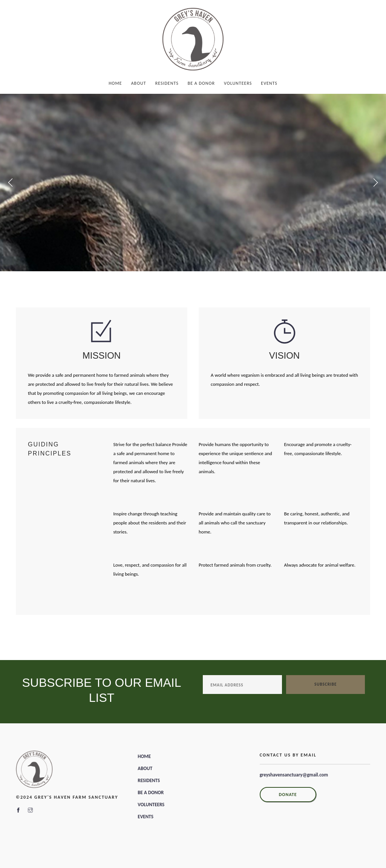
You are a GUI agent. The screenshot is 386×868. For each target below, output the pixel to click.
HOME (144, 756)
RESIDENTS (149, 780)
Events (269, 83)
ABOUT (145, 768)
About (139, 83)
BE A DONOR (151, 792)
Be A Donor (201, 83)
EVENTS (145, 817)
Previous (11, 183)
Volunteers (238, 83)
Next (375, 183)
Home (115, 83)
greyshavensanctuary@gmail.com (294, 775)
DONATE (288, 795)
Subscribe (325, 684)
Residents (167, 83)
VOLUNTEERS (151, 805)
